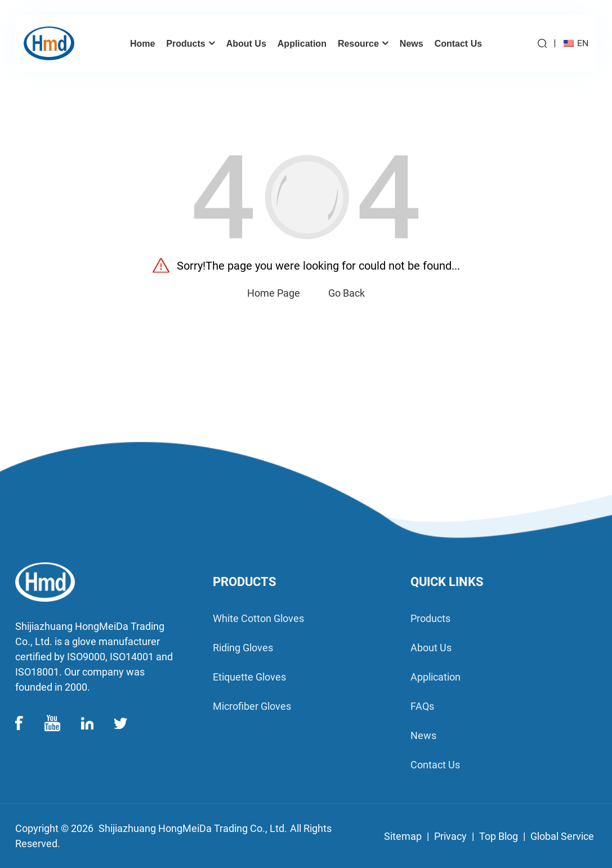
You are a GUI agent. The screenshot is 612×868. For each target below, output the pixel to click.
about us (431, 648)
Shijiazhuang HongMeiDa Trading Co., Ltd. (193, 828)
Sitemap (403, 836)
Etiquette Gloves (249, 677)
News (423, 735)
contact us (435, 765)
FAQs (422, 706)
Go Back (347, 293)
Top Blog (499, 836)
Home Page (274, 293)
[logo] (97, 582)
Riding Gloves (243, 648)
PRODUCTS (245, 582)
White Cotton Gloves (258, 618)
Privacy (450, 836)
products (430, 618)
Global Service (562, 836)
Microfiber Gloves (252, 706)
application (435, 677)
